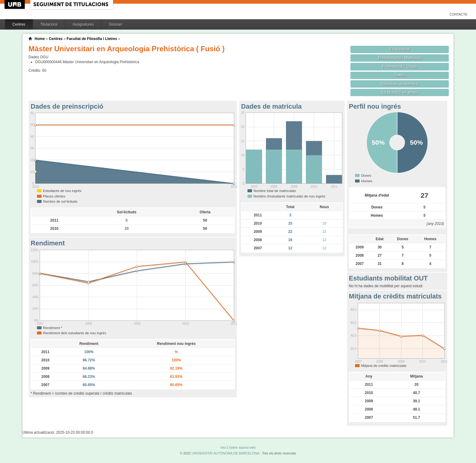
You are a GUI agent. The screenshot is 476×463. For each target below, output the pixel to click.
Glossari (115, 24)
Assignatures (83, 24)
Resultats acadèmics (400, 84)
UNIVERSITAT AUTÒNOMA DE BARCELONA (225, 453)
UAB (15, 4)
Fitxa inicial (399, 49)
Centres (19, 24)
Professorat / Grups (399, 66)
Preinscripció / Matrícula (399, 58)
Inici (223, 447)
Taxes (399, 75)
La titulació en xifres (399, 92)
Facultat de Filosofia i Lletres (92, 39)
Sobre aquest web (242, 447)
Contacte (458, 14)
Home (40, 39)
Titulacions (49, 24)
